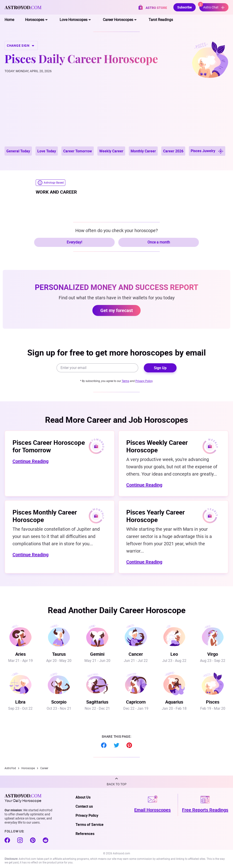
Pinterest (129, 745)
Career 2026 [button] (173, 151)
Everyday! (74, 242)
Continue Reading (30, 461)
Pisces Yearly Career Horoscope (156, 516)
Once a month (159, 242)
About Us (83, 797)
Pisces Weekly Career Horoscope (157, 446)
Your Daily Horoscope (23, 798)
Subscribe (185, 7)
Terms (125, 381)
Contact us (84, 806)
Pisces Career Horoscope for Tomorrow (49, 446)
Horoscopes (35, 20)
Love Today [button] (47, 151)
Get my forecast (117, 310)
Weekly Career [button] (111, 151)
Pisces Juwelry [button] (207, 151)
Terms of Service (90, 824)
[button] (116, 782)
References (85, 834)
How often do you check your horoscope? (116, 230)
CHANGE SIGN (21, 46)
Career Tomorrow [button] (78, 151)
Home (9, 20)
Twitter (116, 745)
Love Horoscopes (73, 20)
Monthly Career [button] (143, 151)
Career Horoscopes (118, 20)
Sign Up (160, 368)
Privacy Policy (144, 381)
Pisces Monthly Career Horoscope (45, 516)
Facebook (104, 745)
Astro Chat (212, 6)
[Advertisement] (116, 112)
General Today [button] (18, 151)
